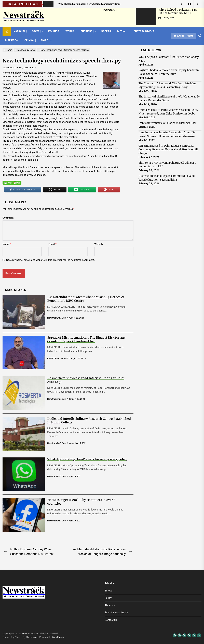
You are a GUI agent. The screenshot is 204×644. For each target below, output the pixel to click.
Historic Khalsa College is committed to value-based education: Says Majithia (168, 178)
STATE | (38, 31)
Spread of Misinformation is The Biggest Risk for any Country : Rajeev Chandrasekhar (86, 339)
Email (52, 244)
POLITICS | (54, 31)
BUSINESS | (88, 31)
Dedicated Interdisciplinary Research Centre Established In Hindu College (89, 420)
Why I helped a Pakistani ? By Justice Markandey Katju (178, 11)
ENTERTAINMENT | (145, 31)
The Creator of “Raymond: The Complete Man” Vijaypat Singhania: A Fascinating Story (168, 85)
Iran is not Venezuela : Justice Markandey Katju (168, 123)
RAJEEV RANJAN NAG (58, 358)
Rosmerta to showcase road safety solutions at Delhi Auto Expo (86, 380)
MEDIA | (123, 31)
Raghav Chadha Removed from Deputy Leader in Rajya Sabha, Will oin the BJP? (169, 72)
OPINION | (30, 40)
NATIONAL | (20, 31)
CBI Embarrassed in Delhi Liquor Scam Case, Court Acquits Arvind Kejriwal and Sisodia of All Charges (168, 150)
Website (99, 244)
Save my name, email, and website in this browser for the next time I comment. (51, 260)
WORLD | (70, 31)
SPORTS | (107, 31)
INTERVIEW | (12, 40)
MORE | (46, 40)
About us (110, 605)
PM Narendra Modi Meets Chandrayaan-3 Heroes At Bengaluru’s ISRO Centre (86, 299)
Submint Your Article (116, 613)
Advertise (110, 583)
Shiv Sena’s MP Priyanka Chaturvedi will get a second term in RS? (167, 165)
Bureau (108, 591)
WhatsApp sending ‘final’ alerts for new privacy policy (87, 459)
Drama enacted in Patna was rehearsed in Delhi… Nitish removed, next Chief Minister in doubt (169, 112)
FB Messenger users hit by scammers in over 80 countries (82, 502)
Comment (8, 218)
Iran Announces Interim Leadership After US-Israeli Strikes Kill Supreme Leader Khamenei (167, 134)
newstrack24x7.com (12, 68)
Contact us (111, 620)
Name (7, 244)
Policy (108, 598)
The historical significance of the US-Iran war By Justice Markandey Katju (169, 98)
